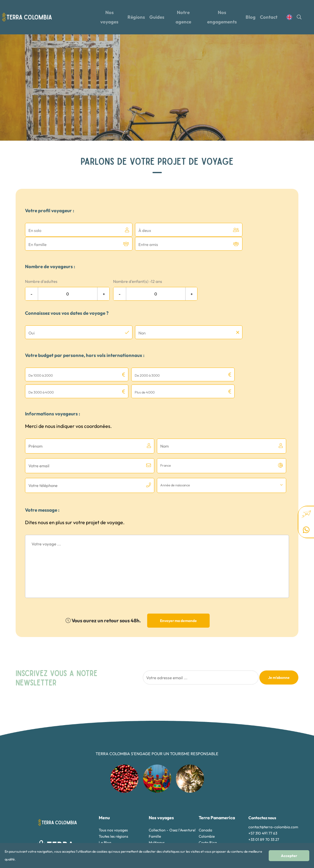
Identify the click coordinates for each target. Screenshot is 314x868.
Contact (272, 16)
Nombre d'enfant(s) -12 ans (138, 267)
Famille (155, 785)
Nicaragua (208, 810)
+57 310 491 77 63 (263, 782)
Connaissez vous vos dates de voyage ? (67, 299)
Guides (156, 16)
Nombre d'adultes (41, 267)
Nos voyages (107, 16)
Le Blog (105, 791)
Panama (206, 816)
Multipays (157, 791)
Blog (253, 16)
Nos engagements (223, 16)
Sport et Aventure (163, 816)
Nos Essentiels (160, 803)
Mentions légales (113, 810)
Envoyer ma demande (178, 569)
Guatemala (208, 797)
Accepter (294, 858)
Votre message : (42, 458)
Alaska (204, 822)
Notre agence (184, 16)
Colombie (207, 785)
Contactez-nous (112, 803)
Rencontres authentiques (169, 810)
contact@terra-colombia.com (273, 775)
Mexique (206, 803)
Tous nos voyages (113, 778)
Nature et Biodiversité (167, 797)
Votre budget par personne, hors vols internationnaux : (85, 340)
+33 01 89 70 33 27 (264, 788)
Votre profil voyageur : (50, 211)
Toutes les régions (113, 785)
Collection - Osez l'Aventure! (172, 778)
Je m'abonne (279, 626)
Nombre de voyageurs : (50, 252)
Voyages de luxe (162, 822)
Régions (135, 16)
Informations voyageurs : (52, 382)
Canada (205, 778)
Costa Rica (208, 791)
